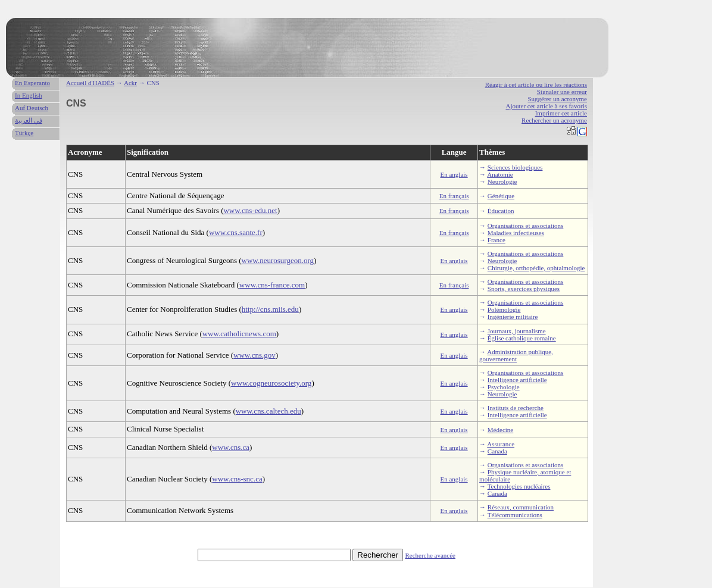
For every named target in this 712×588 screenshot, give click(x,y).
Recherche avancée (430, 555)
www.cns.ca (231, 447)
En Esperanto (32, 83)
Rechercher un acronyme (554, 120)
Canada (497, 451)
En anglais (454, 174)
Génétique (501, 196)
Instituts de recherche (516, 408)
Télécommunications (515, 515)
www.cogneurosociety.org (271, 383)
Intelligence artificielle (517, 380)
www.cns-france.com (272, 285)
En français (454, 196)
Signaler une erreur (562, 92)
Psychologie (504, 387)
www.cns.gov (254, 355)
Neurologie (502, 182)
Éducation (501, 211)
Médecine (500, 430)
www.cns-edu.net (250, 210)
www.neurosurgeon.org (278, 260)
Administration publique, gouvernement (516, 355)
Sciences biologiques (515, 167)
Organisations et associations (526, 226)
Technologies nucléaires (519, 486)
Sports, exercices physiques (524, 289)
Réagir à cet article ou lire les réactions (536, 85)
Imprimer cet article (561, 113)
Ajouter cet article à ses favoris (546, 106)
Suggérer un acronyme (557, 99)
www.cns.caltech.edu (268, 411)
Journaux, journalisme (517, 331)
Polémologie (504, 309)
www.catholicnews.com (239, 334)
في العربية (29, 120)
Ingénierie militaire (513, 317)
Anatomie (500, 174)
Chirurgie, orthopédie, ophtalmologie (536, 268)
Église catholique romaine (522, 338)
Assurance (501, 444)
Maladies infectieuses (516, 233)
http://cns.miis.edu (270, 309)
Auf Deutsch (32, 108)
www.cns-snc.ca (237, 479)
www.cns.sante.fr (236, 232)
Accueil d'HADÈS (90, 83)
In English (29, 95)
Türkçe (24, 133)
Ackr (130, 83)
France (496, 240)
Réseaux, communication (521, 507)
